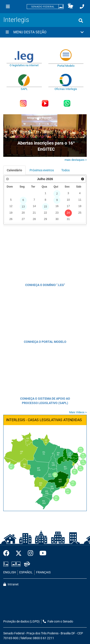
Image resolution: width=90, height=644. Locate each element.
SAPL (24, 89)
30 (57, 219)
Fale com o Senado (58, 622)
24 (68, 213)
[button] (70, 7)
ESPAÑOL (26, 572)
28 (34, 219)
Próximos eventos (42, 170)
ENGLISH (10, 572)
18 (80, 206)
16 (57, 206)
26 (11, 219)
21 (34, 213)
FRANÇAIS (43, 572)
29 (46, 219)
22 (46, 213)
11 (80, 200)
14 (34, 206)
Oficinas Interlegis (66, 89)
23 (57, 213)
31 (68, 219)
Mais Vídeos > (78, 412)
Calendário (14, 170)
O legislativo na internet (24, 65)
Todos (65, 170)
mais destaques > (76, 160)
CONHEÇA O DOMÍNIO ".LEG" (45, 285)
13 (23, 207)
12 (11, 206)
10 (68, 200)
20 (23, 213)
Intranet (11, 584)
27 (23, 219)
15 (46, 207)
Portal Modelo (66, 66)
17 (68, 206)
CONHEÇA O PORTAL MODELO (45, 342)
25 (80, 213)
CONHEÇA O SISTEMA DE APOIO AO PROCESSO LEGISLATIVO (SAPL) (45, 401)
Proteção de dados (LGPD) (21, 622)
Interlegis (16, 20)
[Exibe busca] (81, 21)
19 (11, 213)
